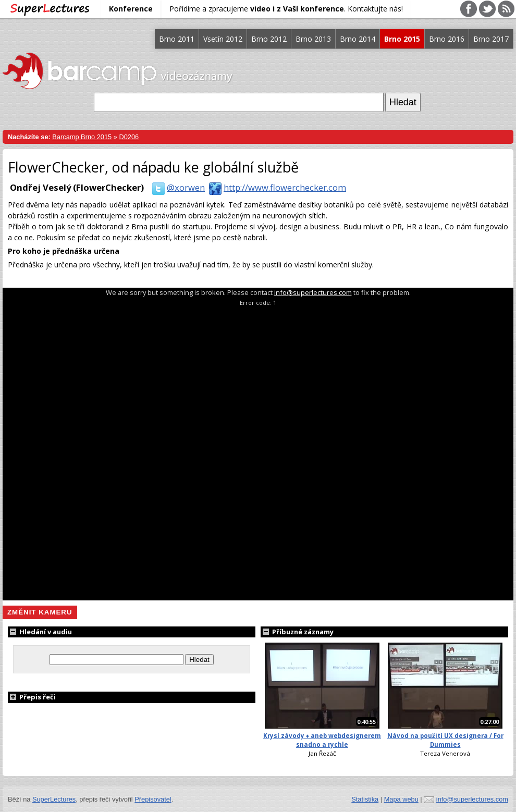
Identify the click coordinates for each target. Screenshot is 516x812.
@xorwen (176, 187)
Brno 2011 (177, 39)
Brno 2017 (491, 39)
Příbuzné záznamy (297, 632)
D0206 (129, 137)
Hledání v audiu (40, 632)
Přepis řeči (32, 697)
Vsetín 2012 (223, 39)
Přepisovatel (153, 799)
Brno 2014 (358, 39)
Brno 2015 (402, 39)
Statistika (365, 799)
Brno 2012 (269, 39)
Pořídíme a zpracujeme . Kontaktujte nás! (286, 9)
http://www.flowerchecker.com (275, 187)
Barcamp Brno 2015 (82, 137)
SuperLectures (54, 799)
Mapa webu (401, 799)
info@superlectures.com (313, 292)
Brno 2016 (447, 39)
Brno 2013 (313, 39)
